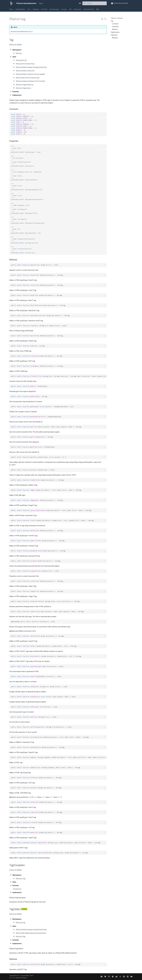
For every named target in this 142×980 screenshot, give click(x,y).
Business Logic (54, 9)
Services (64, 9)
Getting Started (20, 9)
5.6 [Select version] (40, 3)
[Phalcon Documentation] (11, 3)
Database (36, 9)
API (70, 9)
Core (29, 9)
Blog (98, 9)
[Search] (95, 3)
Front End (44, 9)
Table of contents (117, 18)
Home (11, 9)
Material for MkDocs (21, 978)
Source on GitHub (15, 45)
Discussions (78, 9)
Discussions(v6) (89, 9)
